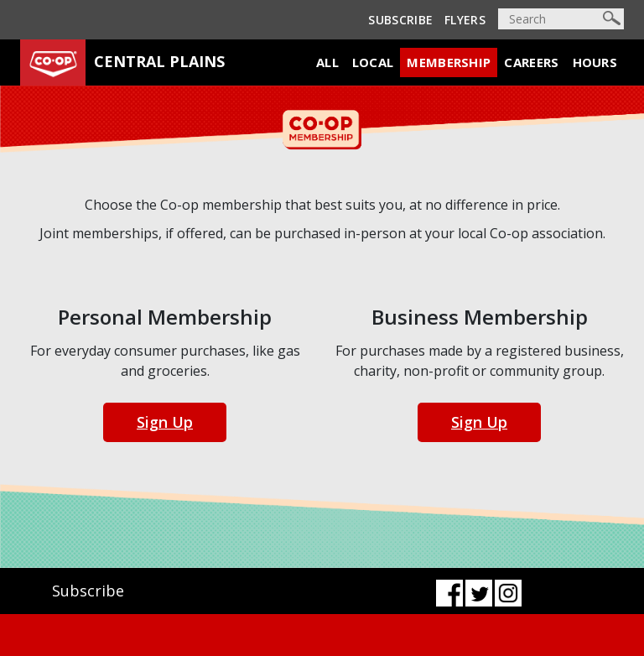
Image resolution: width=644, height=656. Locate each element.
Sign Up (165, 422)
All (327, 62)
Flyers (465, 20)
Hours (595, 62)
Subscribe (400, 20)
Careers (531, 62)
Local (373, 62)
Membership (449, 62)
